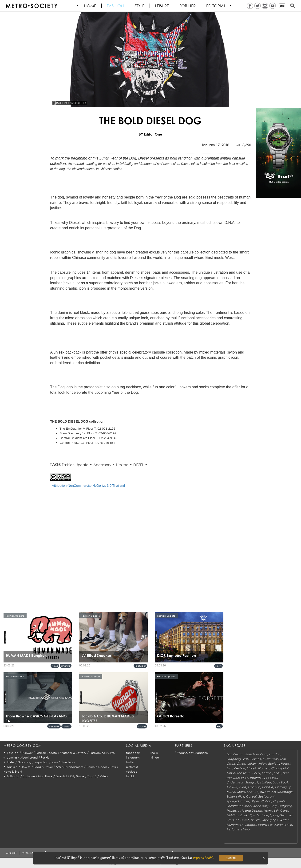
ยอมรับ (231, 858)
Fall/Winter (234, 806)
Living (245, 829)
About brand (29, 757)
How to (26, 767)
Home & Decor (97, 767)
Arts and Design (250, 811)
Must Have (45, 776)
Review (273, 764)
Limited (122, 465)
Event (245, 820)
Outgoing (234, 759)
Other (241, 764)
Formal (267, 773)
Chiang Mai (280, 768)
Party (256, 773)
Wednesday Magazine (193, 753)
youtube (132, 772)
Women (263, 768)
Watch (284, 820)
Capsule (279, 801)
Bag (219, 726)
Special (271, 778)
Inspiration (41, 762)
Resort (285, 764)
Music (231, 792)
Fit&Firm (232, 815)
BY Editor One (150, 134)
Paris (243, 787)
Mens (241, 792)
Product (232, 820)
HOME (90, 6)
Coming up (283, 787)
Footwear (140, 666)
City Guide (77, 776)
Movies (232, 787)
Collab (66, 726)
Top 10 (92, 776)
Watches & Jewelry (73, 753)
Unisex (252, 764)
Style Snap (68, 762)
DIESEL (139, 465)
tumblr (130, 776)
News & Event (13, 772)
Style (140, 6)
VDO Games (252, 759)
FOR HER (188, 6)
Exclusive (29, 776)
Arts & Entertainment (69, 767)
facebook (133, 753)
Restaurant (266, 796)
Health (255, 820)
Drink (244, 815)
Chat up (66, 666)
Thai (283, 759)
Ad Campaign (282, 792)
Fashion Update (75, 465)
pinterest (132, 767)
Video (104, 776)
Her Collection (237, 778)
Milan (262, 764)
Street (251, 768)
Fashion (116, 6)
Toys (113, 767)
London (275, 754)
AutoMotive (283, 825)
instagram (133, 757)
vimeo (155, 757)
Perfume (233, 829)
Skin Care (281, 811)
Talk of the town (238, 773)
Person (238, 754)
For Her (46, 757)
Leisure (162, 6)
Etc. (229, 768)
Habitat (267, 787)
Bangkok (252, 782)
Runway (27, 753)
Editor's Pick (235, 796)
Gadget (250, 825)
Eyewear (263, 792)
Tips (252, 815)
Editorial (216, 6)
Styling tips (270, 820)
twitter (130, 762)
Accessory (102, 465)
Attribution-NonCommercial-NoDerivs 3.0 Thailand (88, 486)
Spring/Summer (238, 801)
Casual (251, 796)
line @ (154, 753)
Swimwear (270, 759)
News (55, 666)
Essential (61, 776)
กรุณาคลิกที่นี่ (203, 858)
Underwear (235, 782)
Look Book (280, 782)
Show (251, 792)
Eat (229, 754)
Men (248, 806)
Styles (255, 801)
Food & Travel (43, 767)
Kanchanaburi (256, 754)
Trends (231, 811)
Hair (286, 773)
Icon (55, 762)
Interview (257, 778)
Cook (231, 764)
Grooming (24, 762)
